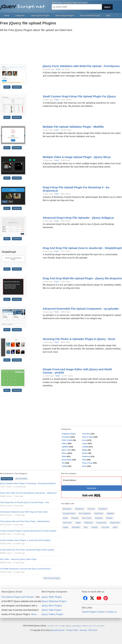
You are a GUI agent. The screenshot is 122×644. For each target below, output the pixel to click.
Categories (20, 16)
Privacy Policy (72, 630)
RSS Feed (93, 630)
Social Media (67, 460)
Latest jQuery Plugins (40, 16)
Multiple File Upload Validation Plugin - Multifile (73, 127)
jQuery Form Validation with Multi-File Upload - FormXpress (81, 66)
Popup (78, 523)
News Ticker (87, 518)
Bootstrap (99, 518)
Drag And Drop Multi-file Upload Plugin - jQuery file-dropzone (82, 278)
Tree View (105, 527)
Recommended (21, 479)
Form (58, 69)
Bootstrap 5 (67, 509)
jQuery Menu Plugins (52, 606)
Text (63, 463)
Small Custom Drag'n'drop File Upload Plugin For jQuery (79, 96)
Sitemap (83, 630)
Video (115, 527)
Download (17, 87)
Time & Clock (87, 463)
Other (58, 376)
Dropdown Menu (69, 513)
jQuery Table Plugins (52, 610)
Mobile (85, 450)
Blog (108, 16)
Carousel (91, 509)
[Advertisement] (58, 48)
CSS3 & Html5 (67, 440)
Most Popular (7, 479)
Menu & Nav (66, 450)
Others (64, 453)
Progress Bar (101, 523)
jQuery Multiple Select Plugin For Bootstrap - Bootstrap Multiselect (28, 483)
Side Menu (76, 527)
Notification (88, 523)
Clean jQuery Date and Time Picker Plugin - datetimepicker (25, 521)
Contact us (112, 612)
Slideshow (86, 456)
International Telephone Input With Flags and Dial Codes (24, 512)
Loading (85, 447)
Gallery (65, 444)
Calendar (75, 518)
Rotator (85, 453)
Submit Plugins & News (93, 612)
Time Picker (67, 523)
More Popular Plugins (52, 578)
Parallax (109, 518)
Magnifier (110, 513)
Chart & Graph (88, 437)
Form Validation (85, 513)
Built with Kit (91, 495)
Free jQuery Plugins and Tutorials (24, 5)
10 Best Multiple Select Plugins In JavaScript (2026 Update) (25, 540)
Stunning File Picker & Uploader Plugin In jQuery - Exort (79, 339)
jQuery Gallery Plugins (52, 614)
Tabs (86, 527)
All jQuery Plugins (69, 434)
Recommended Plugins (90, 16)
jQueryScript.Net (57, 630)
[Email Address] (92, 480)
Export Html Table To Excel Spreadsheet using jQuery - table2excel (28, 493)
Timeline (94, 527)
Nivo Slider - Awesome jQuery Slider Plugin (18, 559)
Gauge (66, 527)
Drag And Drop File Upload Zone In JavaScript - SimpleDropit (82, 248)
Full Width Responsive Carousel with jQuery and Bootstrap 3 (26, 569)
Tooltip (64, 466)
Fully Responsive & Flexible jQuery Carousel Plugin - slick (24, 502)
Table (84, 460)
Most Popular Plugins (65, 16)
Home (7, 16)
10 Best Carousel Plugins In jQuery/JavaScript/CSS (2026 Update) (28, 531)
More (34, 614)
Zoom (84, 466)
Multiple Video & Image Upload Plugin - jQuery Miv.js (77, 157)
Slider (64, 456)
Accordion (86, 434)
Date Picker (99, 513)
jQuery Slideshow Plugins (54, 601)
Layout (85, 444)
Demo (7, 87)
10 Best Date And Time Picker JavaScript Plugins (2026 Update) (27, 550)
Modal (65, 518)
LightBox (65, 447)
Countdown (103, 509)
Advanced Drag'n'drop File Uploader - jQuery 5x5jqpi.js (78, 218)
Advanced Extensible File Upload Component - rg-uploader (81, 309)
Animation (66, 437)
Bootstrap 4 (80, 509)
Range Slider (115, 523)
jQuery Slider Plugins (52, 597)
